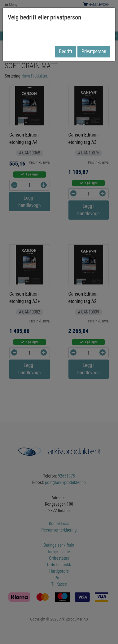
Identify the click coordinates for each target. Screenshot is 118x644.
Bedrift (66, 51)
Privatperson (94, 51)
